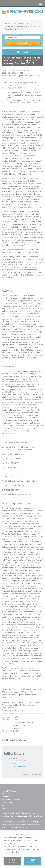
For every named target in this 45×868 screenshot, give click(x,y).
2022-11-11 (31, 23)
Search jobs (22, 43)
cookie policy (11, 843)
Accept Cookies (33, 861)
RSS (3, 805)
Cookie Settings (12, 861)
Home (6, 23)
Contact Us (6, 797)
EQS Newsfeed (20, 766)
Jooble (5, 808)
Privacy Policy (8, 802)
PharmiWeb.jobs (9, 791)
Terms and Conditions (11, 799)
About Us (6, 794)
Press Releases (18, 23)
